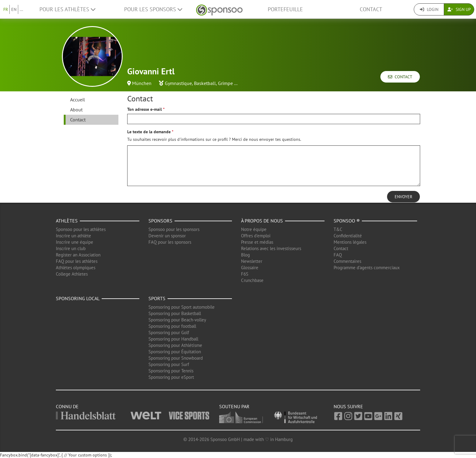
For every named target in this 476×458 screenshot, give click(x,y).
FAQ (338, 255)
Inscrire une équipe (75, 242)
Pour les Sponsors (153, 9)
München (142, 83)
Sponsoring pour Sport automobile (182, 307)
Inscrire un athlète (73, 236)
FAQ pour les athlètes (77, 261)
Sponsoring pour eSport (171, 377)
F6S (245, 274)
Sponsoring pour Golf (169, 332)
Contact (371, 9)
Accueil (78, 100)
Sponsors (160, 221)
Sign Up (459, 9)
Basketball (205, 83)
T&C (338, 229)
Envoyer (403, 197)
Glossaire (250, 268)
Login (429, 9)
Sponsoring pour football (172, 326)
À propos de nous (262, 221)
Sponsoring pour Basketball (175, 313)
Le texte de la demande (149, 132)
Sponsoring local (78, 298)
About (76, 110)
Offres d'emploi (256, 236)
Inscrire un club (71, 248)
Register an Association (78, 255)
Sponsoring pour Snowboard (176, 358)
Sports (157, 298)
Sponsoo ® (347, 221)
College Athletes (72, 274)
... (21, 9)
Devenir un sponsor (167, 236)
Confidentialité (348, 236)
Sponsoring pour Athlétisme (175, 345)
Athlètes (67, 221)
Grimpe (225, 83)
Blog (245, 255)
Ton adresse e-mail (144, 109)
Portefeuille (285, 9)
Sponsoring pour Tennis (171, 371)
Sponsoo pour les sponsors (174, 229)
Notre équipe (254, 229)
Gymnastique (178, 83)
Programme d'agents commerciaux (367, 268)
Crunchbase (252, 280)
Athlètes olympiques (76, 268)
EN (14, 9)
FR (6, 9)
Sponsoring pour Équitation (175, 352)
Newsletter (252, 261)
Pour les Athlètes (67, 9)
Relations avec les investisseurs (271, 248)
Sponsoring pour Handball (173, 339)
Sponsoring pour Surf (169, 364)
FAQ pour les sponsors (170, 242)
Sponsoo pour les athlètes (81, 229)
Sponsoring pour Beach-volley (177, 320)
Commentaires (347, 261)
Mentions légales (350, 242)
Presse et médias (257, 242)
